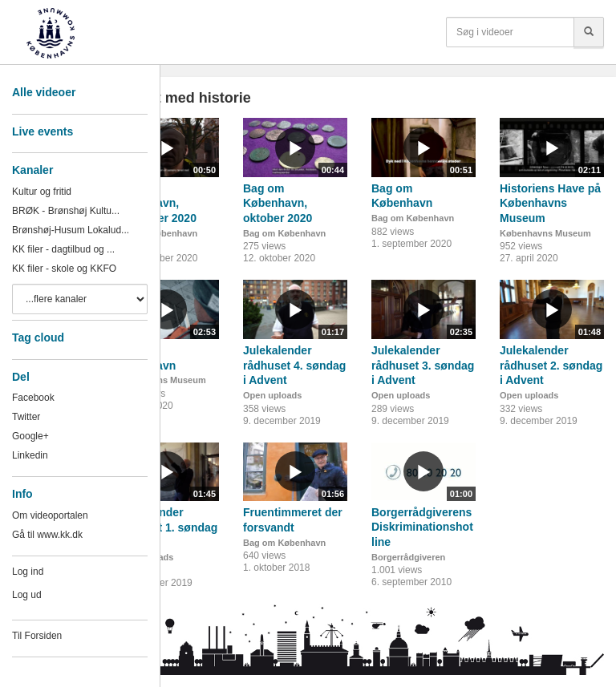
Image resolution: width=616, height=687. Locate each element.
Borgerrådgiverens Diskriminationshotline (422, 527)
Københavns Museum (545, 233)
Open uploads (272, 395)
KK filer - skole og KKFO (64, 269)
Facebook (33, 398)
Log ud (27, 595)
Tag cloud (38, 337)
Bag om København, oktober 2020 (278, 203)
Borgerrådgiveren (408, 557)
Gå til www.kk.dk (47, 535)
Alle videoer (44, 92)
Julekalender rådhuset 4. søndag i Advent (294, 365)
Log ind (28, 572)
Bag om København (284, 233)
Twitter (26, 417)
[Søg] (589, 32)
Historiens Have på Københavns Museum (550, 203)
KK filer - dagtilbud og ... (63, 249)
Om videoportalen (50, 515)
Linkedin (30, 455)
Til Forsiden (37, 636)
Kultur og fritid (42, 192)
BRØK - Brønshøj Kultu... (66, 211)
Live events (43, 131)
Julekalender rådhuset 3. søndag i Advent (423, 365)
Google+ (30, 436)
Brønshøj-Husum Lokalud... (71, 230)
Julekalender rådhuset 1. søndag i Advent (166, 527)
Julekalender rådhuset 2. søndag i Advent (551, 365)
